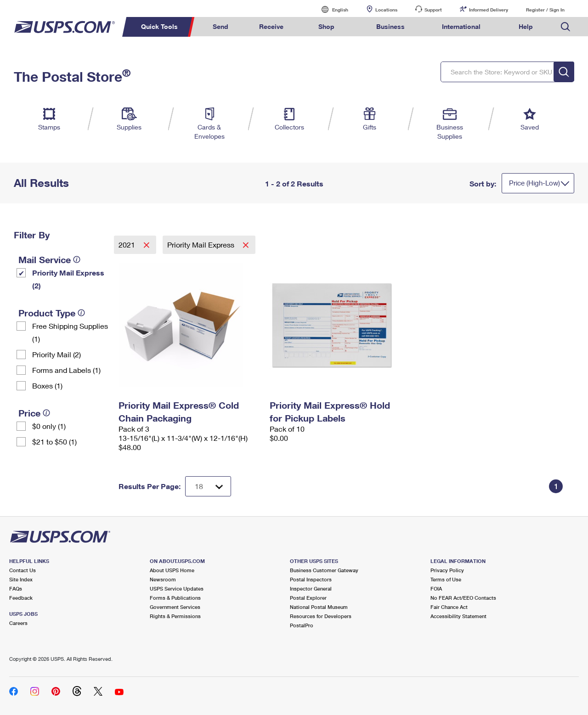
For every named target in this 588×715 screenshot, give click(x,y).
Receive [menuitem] (271, 26)
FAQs (16, 588)
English (331, 9)
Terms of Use (446, 579)
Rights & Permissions (175, 616)
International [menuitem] (461, 26)
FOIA (436, 588)
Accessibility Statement (458, 616)
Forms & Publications (175, 598)
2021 (128, 245)
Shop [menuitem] (326, 26)
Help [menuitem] (526, 26)
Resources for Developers (321, 616)
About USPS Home (172, 570)
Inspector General (311, 588)
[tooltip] (77, 259)
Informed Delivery (489, 10)
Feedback (21, 598)
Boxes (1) (47, 386)
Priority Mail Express (202, 245)
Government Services (175, 607)
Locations (386, 10)
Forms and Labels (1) (66, 370)
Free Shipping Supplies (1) (70, 332)
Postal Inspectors (311, 579)
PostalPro (302, 625)
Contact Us (23, 570)
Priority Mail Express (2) (68, 279)
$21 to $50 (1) (54, 442)
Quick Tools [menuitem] (159, 26)
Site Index (21, 579)
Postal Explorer (308, 598)
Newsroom (163, 579)
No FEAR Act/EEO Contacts (463, 598)
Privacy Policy (447, 570)
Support (433, 10)
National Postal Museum (319, 607)
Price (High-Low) (534, 183)
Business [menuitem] (390, 26)
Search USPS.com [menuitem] (565, 27)
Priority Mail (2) (57, 354)
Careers (18, 623)
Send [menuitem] (220, 26)
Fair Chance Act (449, 607)
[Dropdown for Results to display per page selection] (208, 486)
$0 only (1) (49, 426)
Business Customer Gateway (324, 570)
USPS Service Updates (177, 588)
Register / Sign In (545, 10)
